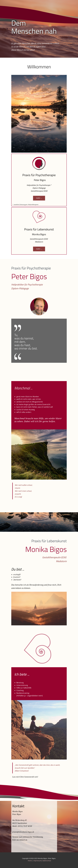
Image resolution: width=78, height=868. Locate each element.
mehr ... (39, 198)
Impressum (37, 861)
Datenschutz (47, 861)
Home (30, 861)
